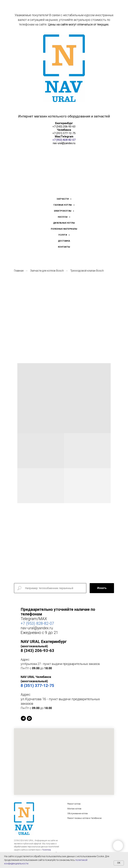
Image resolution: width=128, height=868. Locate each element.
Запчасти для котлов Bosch (47, 271)
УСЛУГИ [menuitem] (63, 235)
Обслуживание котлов (77, 814)
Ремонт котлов (74, 804)
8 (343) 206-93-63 (37, 651)
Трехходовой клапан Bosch (87, 271)
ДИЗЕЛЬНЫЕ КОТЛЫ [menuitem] (64, 223)
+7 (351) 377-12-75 (64, 133)
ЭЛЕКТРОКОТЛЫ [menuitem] (63, 211)
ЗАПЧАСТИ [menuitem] (63, 199)
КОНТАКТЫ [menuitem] (64, 247)
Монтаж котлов (74, 809)
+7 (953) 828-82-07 (64, 140)
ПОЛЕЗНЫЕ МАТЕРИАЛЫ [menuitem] (64, 229)
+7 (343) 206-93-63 (64, 127)
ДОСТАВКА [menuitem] (64, 241)
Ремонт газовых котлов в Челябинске (84, 818)
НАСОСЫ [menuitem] (63, 217)
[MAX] (29, 719)
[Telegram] (23, 719)
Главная (19, 271)
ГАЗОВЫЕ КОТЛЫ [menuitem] (63, 205)
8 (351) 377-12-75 (37, 686)
